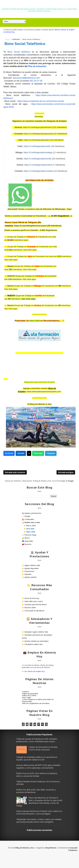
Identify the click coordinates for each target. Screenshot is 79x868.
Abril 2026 (30, 528)
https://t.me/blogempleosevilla (37, 158)
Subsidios (28, 574)
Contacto (25, 691)
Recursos (28, 544)
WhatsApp (38, 453)
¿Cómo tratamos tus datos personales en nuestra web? (38, 700)
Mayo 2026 (31, 531)
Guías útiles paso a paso (34, 601)
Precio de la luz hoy (32, 598)
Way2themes (51, 858)
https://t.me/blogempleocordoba (38, 171)
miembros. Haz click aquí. (25, 249)
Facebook (9, 453)
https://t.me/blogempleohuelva (38, 164)
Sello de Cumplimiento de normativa (36, 703)
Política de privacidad (30, 693)
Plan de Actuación (37, 66)
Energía (27, 516)
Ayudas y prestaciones (33, 513)
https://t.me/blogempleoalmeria (37, 127)
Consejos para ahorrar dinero (36, 604)
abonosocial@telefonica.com (26, 77)
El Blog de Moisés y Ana (39, 5)
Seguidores (51, 230)
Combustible (29, 519)
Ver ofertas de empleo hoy (34, 671)
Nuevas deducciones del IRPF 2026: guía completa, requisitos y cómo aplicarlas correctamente (38, 771)
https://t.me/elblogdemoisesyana (30, 225)
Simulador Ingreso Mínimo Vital (36, 631)
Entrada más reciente (15, 472)
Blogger (71, 480)
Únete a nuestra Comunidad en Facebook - (26, 215)
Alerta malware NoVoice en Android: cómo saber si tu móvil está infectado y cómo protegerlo (38, 819)
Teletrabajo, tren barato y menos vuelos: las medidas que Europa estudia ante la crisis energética (39, 830)
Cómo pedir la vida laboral (34, 610)
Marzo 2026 (31, 525)
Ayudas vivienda (30, 577)
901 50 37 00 (36, 80)
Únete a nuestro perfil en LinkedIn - (22, 230)
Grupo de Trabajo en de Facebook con (33, 305)
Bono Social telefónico (20, 51)
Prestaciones (29, 571)
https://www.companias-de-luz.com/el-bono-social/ (41, 101)
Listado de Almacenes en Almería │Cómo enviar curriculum (43, 752)
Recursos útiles (30, 607)
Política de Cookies (29, 695)
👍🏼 (49, 215)
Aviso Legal (26, 697)
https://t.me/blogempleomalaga (38, 152)
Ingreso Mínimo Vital (32, 565)
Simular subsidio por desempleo (36, 641)
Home (7, 39)
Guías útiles (29, 541)
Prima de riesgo (30, 534)
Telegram (51, 453)
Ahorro (27, 537)
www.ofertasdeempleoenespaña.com (44, 391)
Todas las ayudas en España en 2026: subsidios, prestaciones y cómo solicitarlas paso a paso (38, 741)
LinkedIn (21, 453)
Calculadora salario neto (34, 644)
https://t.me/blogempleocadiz (37, 146)
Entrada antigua (66, 472)
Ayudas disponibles (32, 568)
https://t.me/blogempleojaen (37, 140)
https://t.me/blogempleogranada (38, 133)
